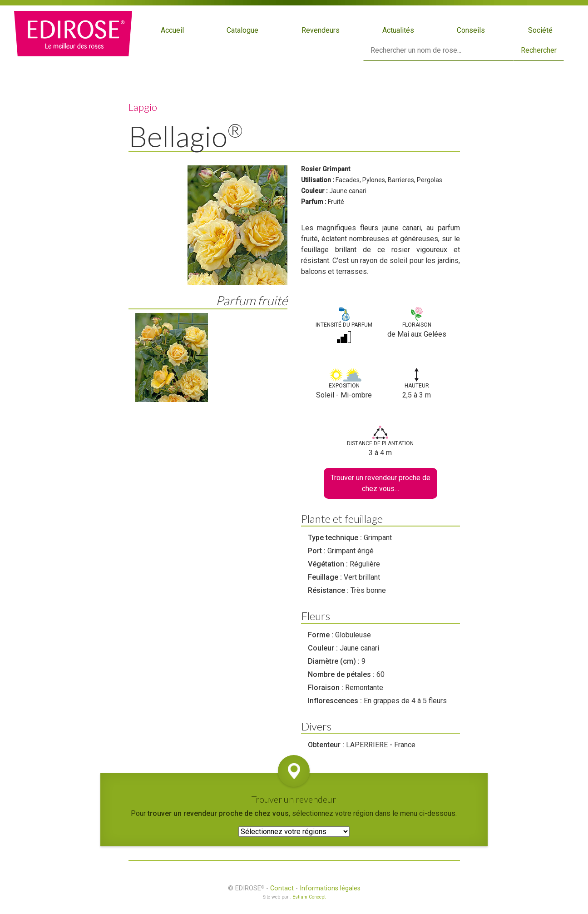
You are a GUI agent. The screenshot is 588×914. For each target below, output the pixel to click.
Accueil (172, 30)
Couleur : (314, 191)
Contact (282, 888)
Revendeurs (321, 30)
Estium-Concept (309, 897)
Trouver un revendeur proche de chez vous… (380, 483)
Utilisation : (318, 180)
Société (540, 30)
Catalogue (242, 30)
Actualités (398, 30)
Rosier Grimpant (326, 169)
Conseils (471, 30)
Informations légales (330, 888)
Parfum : (314, 202)
